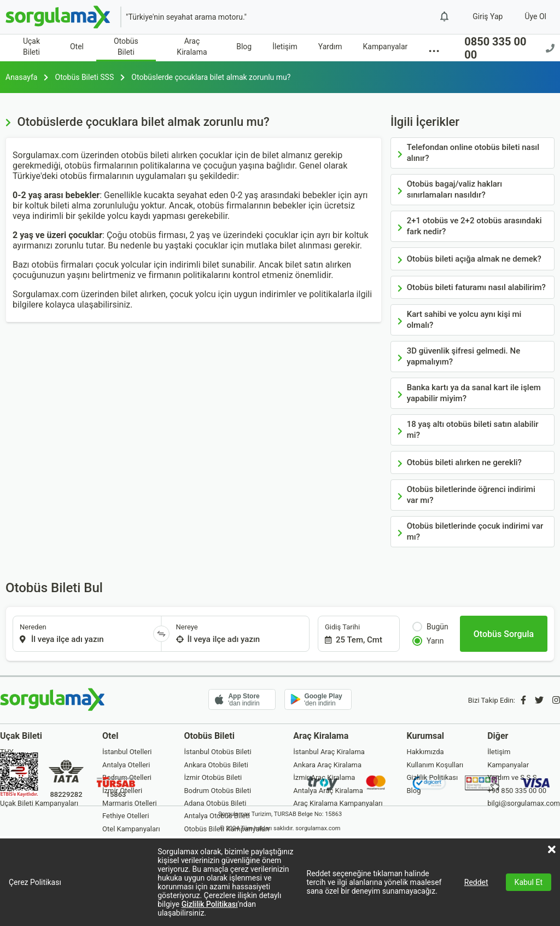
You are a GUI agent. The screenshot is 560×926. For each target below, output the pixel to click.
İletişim (285, 47)
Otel (77, 47)
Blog (244, 47)
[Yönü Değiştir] (161, 634)
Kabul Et (529, 882)
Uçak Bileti (31, 47)
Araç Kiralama (192, 47)
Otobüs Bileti (126, 47)
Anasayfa (21, 77)
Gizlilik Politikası (210, 904)
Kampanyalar (386, 47)
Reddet (476, 882)
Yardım (330, 47)
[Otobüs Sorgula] (504, 634)
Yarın (428, 641)
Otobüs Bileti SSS (85, 77)
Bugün (430, 627)
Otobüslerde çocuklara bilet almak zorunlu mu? (211, 77)
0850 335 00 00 (509, 48)
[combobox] (83, 634)
